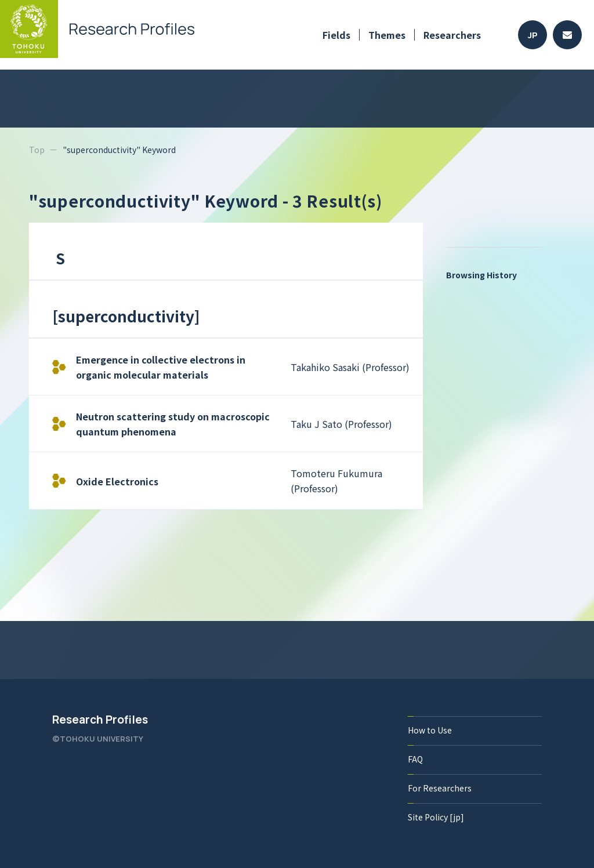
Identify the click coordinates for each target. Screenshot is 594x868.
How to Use (430, 730)
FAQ (415, 759)
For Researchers (440, 788)
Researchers (452, 35)
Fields (336, 35)
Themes (387, 35)
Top (37, 150)
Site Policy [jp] (436, 817)
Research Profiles (100, 720)
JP (533, 35)
